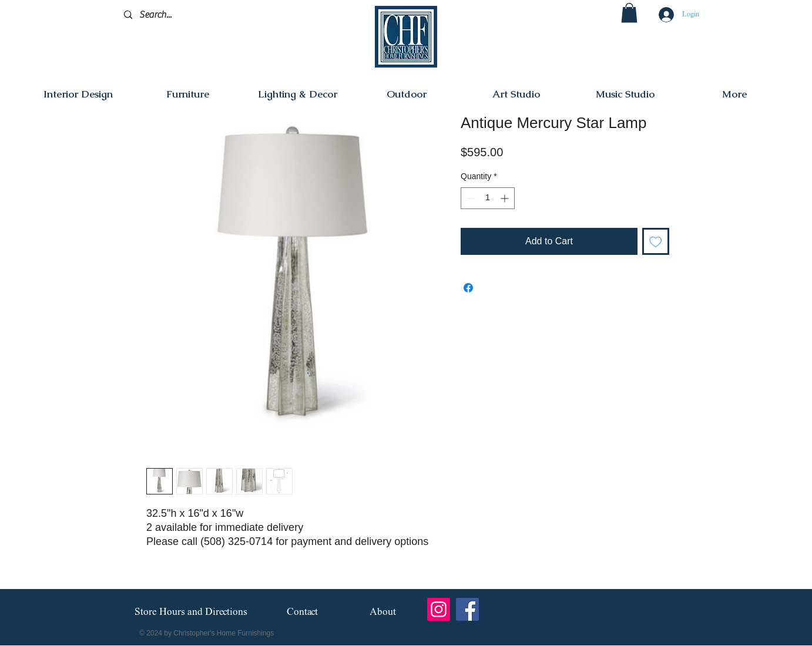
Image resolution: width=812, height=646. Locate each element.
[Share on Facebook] (468, 288)
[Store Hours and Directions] (191, 613)
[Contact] (302, 612)
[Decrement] (470, 198)
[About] (383, 612)
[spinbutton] (488, 198)
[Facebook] (467, 609)
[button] (629, 13)
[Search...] (179, 15)
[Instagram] (439, 609)
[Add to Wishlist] (656, 241)
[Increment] (506, 198)
